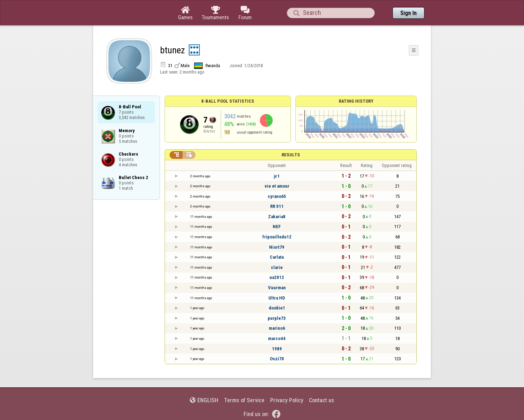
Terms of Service (244, 400)
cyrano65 (277, 196)
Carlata (277, 257)
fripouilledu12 (277, 237)
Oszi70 (277, 359)
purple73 (277, 318)
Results (291, 155)
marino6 (277, 328)
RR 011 (277, 206)
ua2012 (277, 277)
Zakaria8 (277, 217)
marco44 (277, 338)
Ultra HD (277, 298)
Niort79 (277, 247)
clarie (277, 267)
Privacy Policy (287, 400)
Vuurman (277, 288)
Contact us (322, 400)
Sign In (408, 13)
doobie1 (277, 308)
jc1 (277, 176)
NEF (277, 227)
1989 (277, 349)
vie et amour (277, 186)
